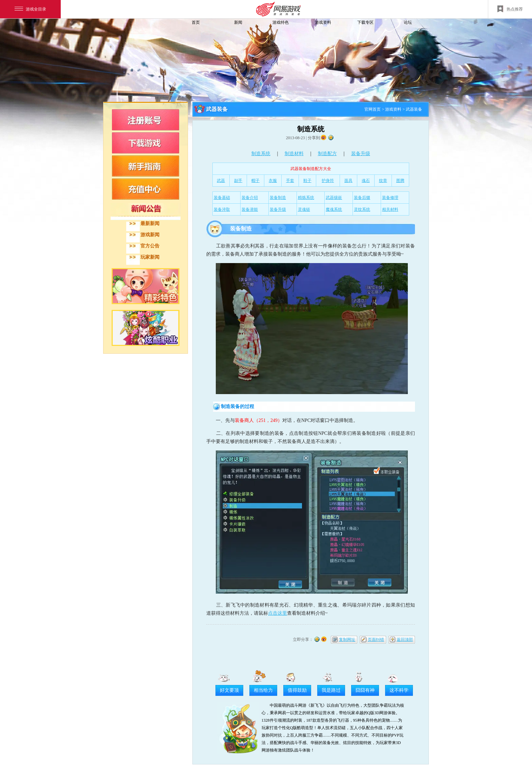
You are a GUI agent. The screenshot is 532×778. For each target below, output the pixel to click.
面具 (348, 181)
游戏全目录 (30, 9)
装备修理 (390, 198)
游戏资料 (323, 22)
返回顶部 (405, 640)
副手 (238, 181)
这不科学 (399, 690)
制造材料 (294, 154)
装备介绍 (250, 198)
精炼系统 (306, 198)
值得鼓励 (297, 690)
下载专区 (365, 22)
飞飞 (149, 35)
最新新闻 (150, 224)
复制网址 (347, 640)
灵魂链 (304, 209)
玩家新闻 (150, 257)
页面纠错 (376, 640)
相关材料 (390, 209)
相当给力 (263, 690)
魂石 (366, 181)
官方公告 (150, 246)
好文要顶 (229, 690)
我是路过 (331, 690)
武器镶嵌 (334, 198)
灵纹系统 (362, 209)
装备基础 (222, 198)
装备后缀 (362, 198)
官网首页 (373, 109)
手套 (290, 181)
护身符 (328, 181)
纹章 (383, 181)
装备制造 (278, 198)
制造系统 (261, 154)
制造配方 (327, 154)
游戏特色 (281, 22)
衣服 (273, 181)
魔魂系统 (334, 209)
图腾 (400, 181)
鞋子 (307, 181)
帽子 (255, 181)
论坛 (408, 22)
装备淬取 (222, 209)
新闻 (238, 22)
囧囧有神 (365, 690)
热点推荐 (510, 9)
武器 (221, 181)
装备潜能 (250, 209)
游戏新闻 (150, 235)
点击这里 (278, 613)
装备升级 (361, 154)
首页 (196, 22)
